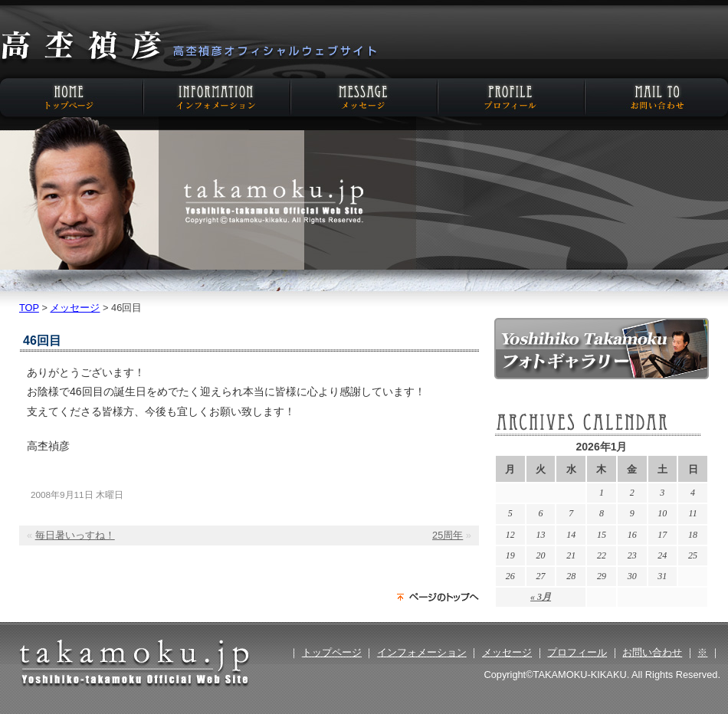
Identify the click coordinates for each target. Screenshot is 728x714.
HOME (73, 97)
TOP (29, 308)
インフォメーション (218, 97)
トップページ (332, 652)
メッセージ (364, 97)
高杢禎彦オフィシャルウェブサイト (188, 47)
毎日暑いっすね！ (75, 535)
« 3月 (541, 597)
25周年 (448, 535)
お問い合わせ (655, 97)
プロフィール (510, 97)
